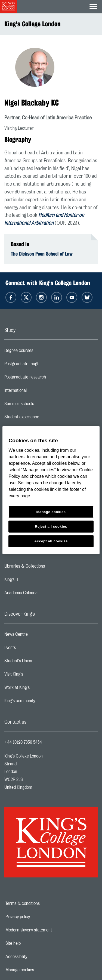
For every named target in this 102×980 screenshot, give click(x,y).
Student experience (43, 418)
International (37, 392)
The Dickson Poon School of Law (42, 254)
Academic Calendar (44, 594)
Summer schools (41, 405)
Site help (32, 943)
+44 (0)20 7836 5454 (23, 742)
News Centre (38, 636)
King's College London (33, 24)
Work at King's (39, 689)
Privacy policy (36, 917)
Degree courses (40, 352)
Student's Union (40, 662)
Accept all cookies (51, 541)
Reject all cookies (51, 526)
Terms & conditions (41, 903)
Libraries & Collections (46, 568)
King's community (41, 702)
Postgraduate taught (44, 365)
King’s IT (33, 581)
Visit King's (35, 676)
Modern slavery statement (47, 930)
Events (32, 649)
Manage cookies (38, 970)
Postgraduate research (47, 378)
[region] (51, 490)
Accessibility (35, 957)
